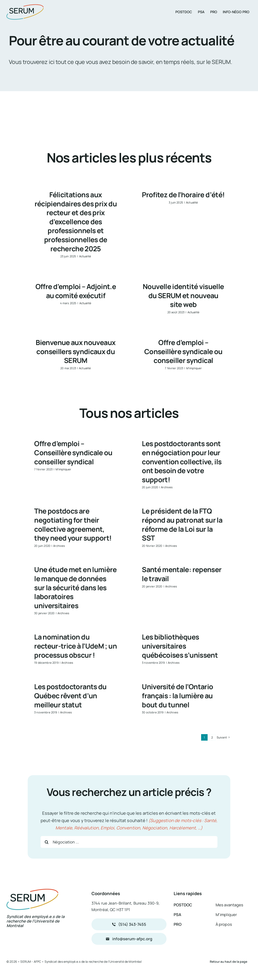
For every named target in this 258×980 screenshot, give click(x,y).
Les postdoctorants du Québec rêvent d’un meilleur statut (70, 696)
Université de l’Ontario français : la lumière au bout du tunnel (177, 696)
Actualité (85, 256)
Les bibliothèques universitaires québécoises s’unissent (180, 646)
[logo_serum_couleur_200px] (25, 6)
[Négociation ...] (129, 842)
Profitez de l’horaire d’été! (183, 195)
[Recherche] (46, 842)
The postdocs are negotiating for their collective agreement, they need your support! (73, 524)
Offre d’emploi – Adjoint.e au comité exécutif (76, 291)
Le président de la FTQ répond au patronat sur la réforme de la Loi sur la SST (182, 524)
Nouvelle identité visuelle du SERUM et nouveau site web (183, 295)
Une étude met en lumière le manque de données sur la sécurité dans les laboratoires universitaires (75, 587)
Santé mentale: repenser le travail (182, 574)
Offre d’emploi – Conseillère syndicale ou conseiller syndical (183, 351)
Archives (167, 487)
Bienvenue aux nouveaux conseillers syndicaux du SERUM (76, 351)
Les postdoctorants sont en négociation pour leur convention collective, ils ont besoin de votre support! (182, 461)
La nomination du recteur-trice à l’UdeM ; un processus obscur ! (75, 646)
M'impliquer (194, 368)
